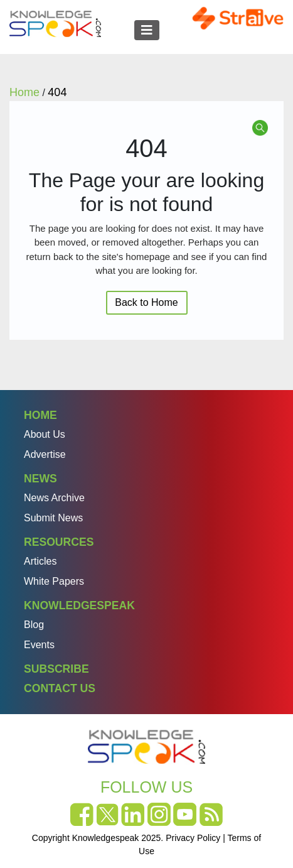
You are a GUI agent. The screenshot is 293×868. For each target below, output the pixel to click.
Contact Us (60, 688)
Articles (40, 561)
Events (39, 645)
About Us (45, 434)
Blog (34, 625)
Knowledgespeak (79, 605)
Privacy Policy (193, 838)
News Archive (54, 498)
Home (40, 415)
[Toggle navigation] (147, 30)
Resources (59, 542)
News (40, 479)
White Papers (54, 581)
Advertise (45, 454)
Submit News (53, 518)
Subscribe (56, 669)
